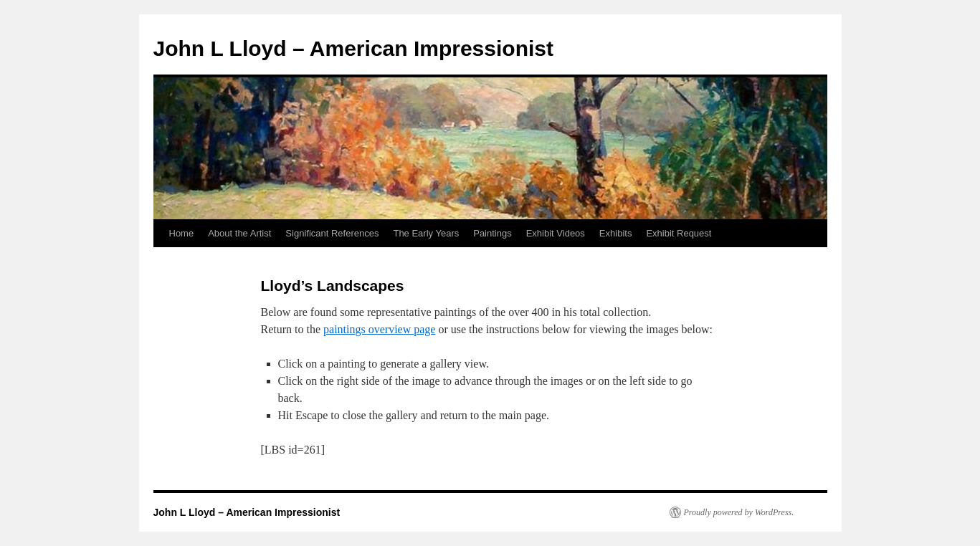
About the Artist (239, 233)
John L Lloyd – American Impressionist (353, 48)
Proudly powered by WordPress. (739, 512)
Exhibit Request (679, 233)
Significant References (332, 233)
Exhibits (616, 233)
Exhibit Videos (556, 233)
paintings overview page (379, 329)
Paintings (492, 233)
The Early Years (426, 233)
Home (182, 233)
